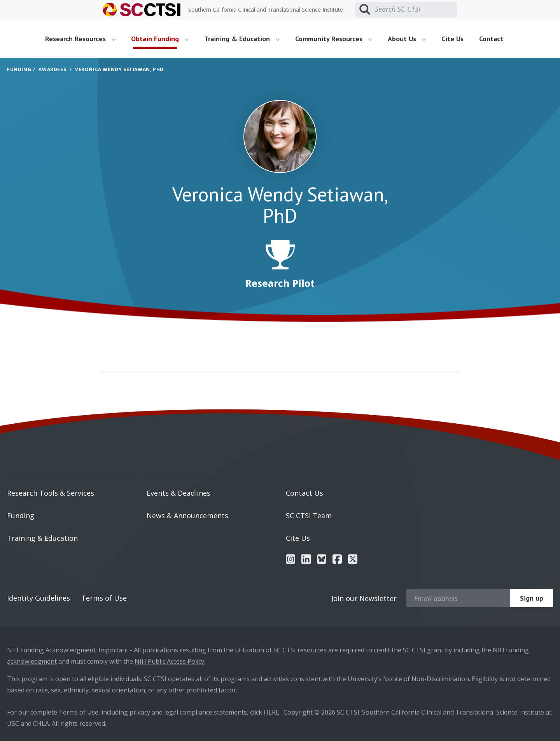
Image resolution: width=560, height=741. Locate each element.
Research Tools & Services (51, 493)
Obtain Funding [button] (160, 39)
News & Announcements (187, 516)
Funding (19, 69)
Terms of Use (104, 598)
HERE (271, 712)
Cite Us (452, 39)
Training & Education (42, 538)
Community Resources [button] (334, 39)
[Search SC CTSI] (416, 9)
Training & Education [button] (242, 39)
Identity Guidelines (38, 598)
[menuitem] (83, 39)
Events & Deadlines (178, 493)
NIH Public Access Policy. (170, 661)
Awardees (52, 69)
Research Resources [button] (80, 39)
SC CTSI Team (309, 516)
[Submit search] (365, 10)
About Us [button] (407, 39)
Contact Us (304, 493)
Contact (491, 39)
